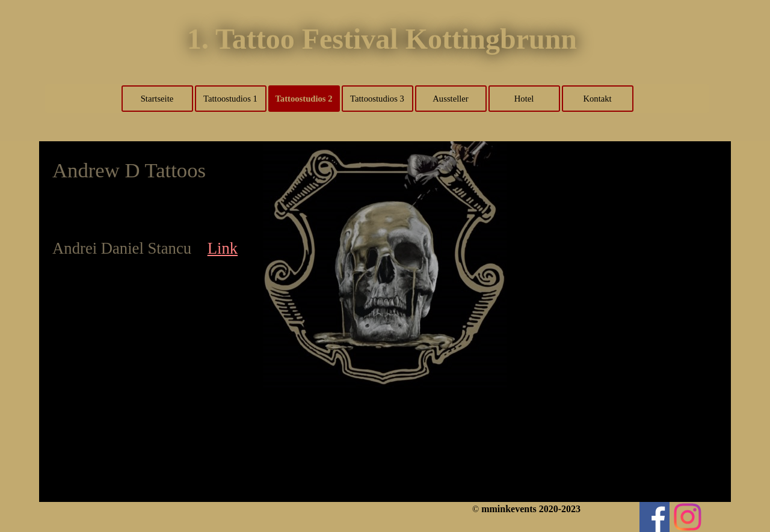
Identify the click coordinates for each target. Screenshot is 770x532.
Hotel (524, 99)
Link (223, 248)
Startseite (157, 99)
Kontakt (597, 99)
